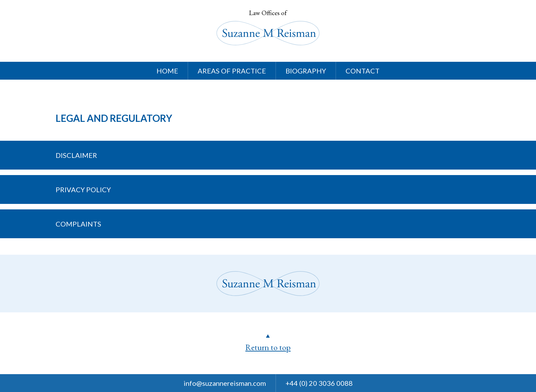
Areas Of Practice (232, 71)
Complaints (78, 224)
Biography (306, 71)
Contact (363, 71)
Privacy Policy (83, 189)
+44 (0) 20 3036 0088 (319, 383)
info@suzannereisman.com (225, 383)
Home (167, 71)
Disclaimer (76, 155)
